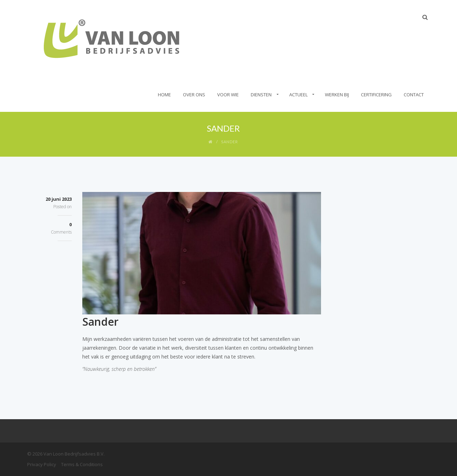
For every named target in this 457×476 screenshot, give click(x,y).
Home (164, 95)
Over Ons (194, 95)
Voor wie (228, 95)
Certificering (376, 95)
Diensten (261, 95)
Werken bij (337, 95)
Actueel (298, 95)
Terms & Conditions (82, 464)
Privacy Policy (42, 464)
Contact (414, 95)
